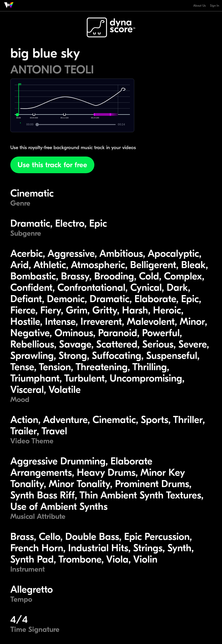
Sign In (215, 6)
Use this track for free (52, 165)
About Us (199, 6)
